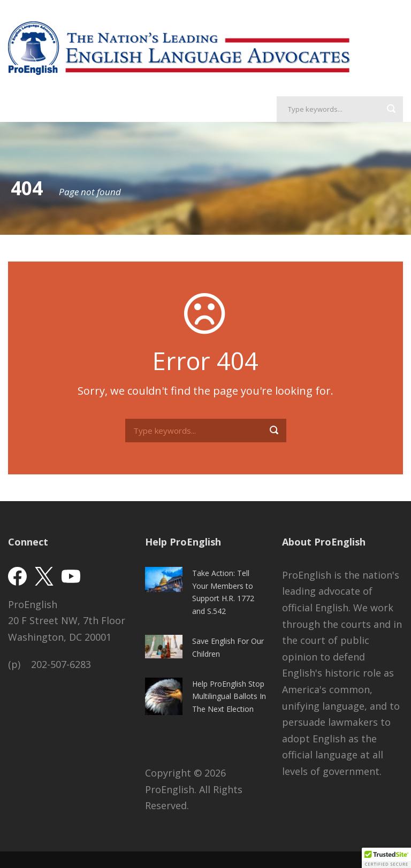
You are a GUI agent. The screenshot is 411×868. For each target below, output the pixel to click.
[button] (386, 858)
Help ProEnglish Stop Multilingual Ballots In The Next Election (229, 697)
